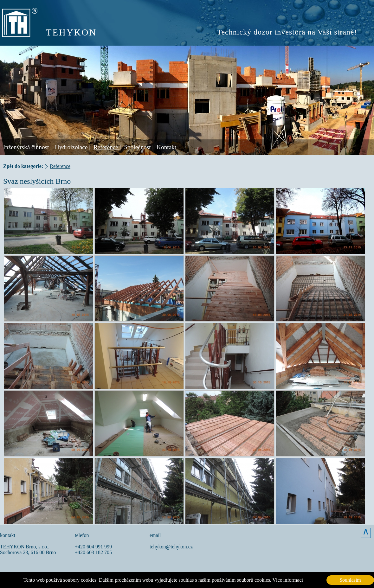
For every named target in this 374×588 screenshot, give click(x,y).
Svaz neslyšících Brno (37, 181)
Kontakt (166, 147)
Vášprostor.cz (157, 573)
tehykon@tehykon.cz (171, 547)
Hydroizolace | (73, 147)
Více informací (288, 580)
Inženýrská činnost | (27, 147)
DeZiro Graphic (242, 573)
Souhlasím (350, 580)
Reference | (107, 147)
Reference (60, 166)
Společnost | (139, 147)
